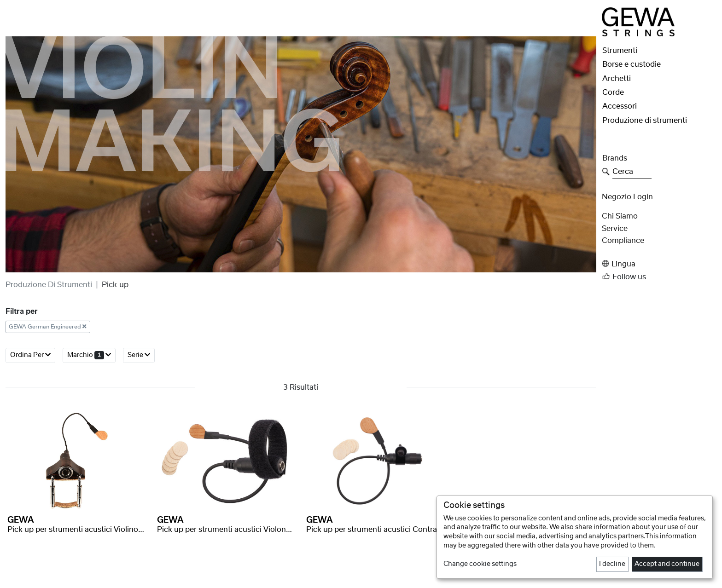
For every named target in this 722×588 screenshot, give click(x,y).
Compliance (623, 241)
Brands (615, 158)
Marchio (89, 355)
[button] (659, 264)
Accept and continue (667, 564)
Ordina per (30, 355)
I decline (612, 564)
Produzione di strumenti (49, 285)
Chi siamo (620, 216)
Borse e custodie (632, 64)
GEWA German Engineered (48, 327)
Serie (139, 355)
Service (615, 229)
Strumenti (620, 51)
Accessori (620, 106)
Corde (613, 92)
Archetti (617, 79)
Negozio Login (627, 197)
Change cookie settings (480, 564)
